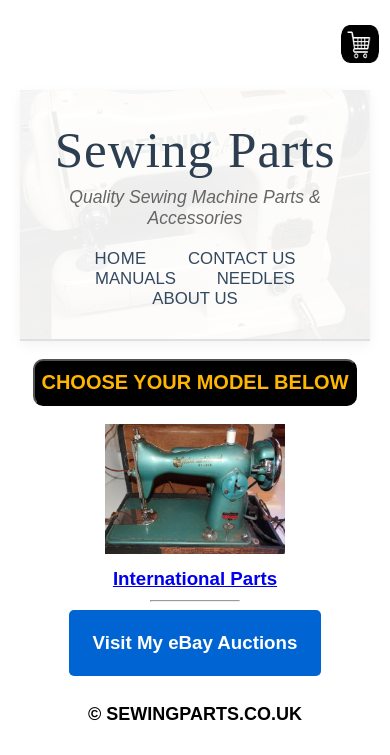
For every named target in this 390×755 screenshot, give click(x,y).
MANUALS (138, 278)
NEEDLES (256, 278)
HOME (123, 258)
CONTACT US (242, 258)
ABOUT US (194, 298)
